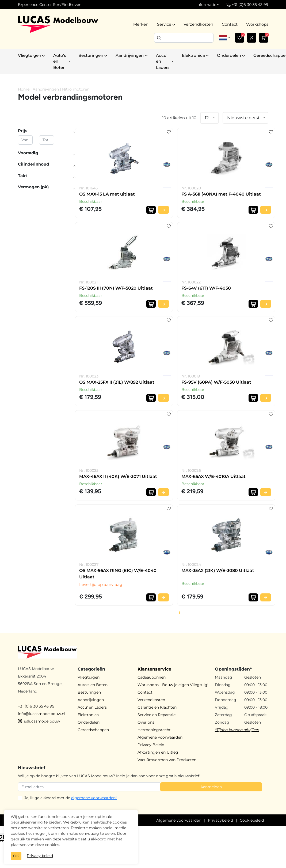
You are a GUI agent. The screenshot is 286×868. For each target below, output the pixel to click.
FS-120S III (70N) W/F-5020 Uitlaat (116, 288)
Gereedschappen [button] (93, 730)
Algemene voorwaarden (160, 737)
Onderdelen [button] (229, 55)
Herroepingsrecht (154, 730)
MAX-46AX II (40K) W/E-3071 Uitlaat (118, 476)
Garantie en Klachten (157, 707)
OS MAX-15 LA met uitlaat (107, 194)
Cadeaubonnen (152, 677)
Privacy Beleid (151, 745)
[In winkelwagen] (151, 210)
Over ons (146, 722)
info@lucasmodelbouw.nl (42, 714)
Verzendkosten (198, 24)
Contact (230, 24)
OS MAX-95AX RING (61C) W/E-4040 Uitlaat (118, 574)
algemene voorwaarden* (94, 798)
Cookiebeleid (252, 820)
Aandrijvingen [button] (130, 55)
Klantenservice (154, 669)
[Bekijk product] (163, 210)
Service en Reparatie (157, 715)
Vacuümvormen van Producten (167, 760)
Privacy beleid (40, 856)
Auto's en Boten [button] (60, 61)
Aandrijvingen (46, 89)
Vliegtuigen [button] (30, 55)
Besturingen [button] (91, 55)
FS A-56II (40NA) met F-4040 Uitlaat (221, 194)
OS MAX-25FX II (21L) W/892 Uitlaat (117, 382)
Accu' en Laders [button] (163, 61)
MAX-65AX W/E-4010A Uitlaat (213, 476)
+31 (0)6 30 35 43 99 (36, 706)
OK (16, 856)
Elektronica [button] (193, 55)
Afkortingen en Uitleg (158, 752)
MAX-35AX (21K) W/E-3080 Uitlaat (218, 570)
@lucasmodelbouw (39, 721)
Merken (141, 24)
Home (24, 89)
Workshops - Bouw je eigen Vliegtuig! (173, 685)
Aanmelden (211, 787)
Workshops (257, 24)
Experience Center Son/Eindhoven (50, 5)
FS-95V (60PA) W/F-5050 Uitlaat (216, 382)
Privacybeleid (220, 820)
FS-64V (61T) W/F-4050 (206, 288)
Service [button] (164, 24)
